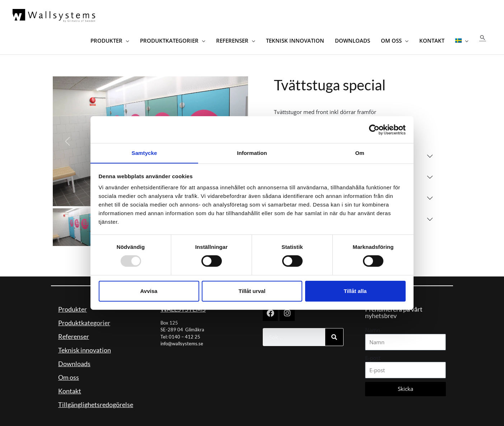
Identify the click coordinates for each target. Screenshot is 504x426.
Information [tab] (252, 153)
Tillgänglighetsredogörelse (96, 401)
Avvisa (149, 291)
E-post (373, 355)
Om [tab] (360, 153)
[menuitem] (461, 36)
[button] (482, 36)
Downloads (74, 360)
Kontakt (70, 388)
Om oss (69, 374)
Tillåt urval (252, 291)
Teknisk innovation (85, 347)
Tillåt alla (355, 291)
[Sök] (334, 334)
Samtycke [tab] (144, 153)
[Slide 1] (72, 224)
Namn (373, 327)
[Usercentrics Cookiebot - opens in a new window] (374, 129)
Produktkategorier (84, 319)
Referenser (74, 333)
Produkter (73, 306)
